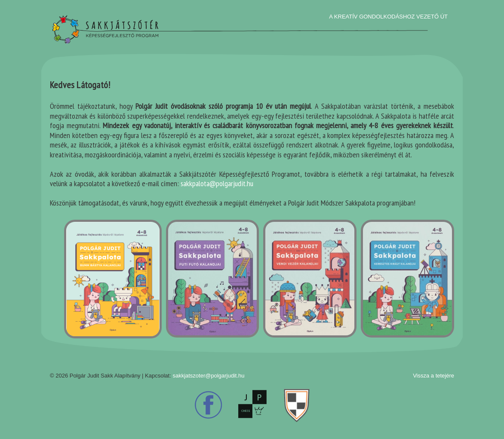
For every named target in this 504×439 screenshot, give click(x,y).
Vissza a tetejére (433, 376)
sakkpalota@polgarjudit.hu (217, 183)
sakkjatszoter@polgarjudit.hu (208, 376)
